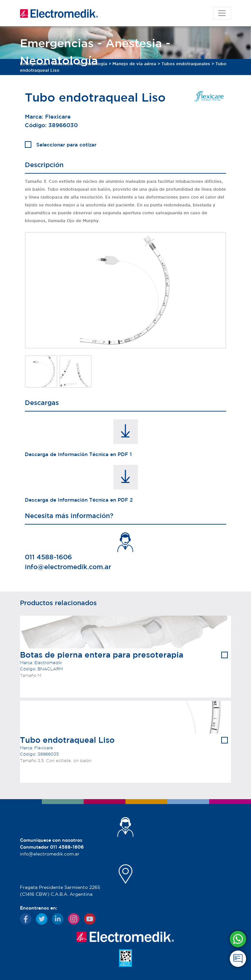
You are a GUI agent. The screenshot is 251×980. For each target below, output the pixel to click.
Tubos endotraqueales (186, 64)
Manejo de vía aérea (134, 64)
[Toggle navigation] (222, 13)
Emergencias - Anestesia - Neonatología (64, 64)
